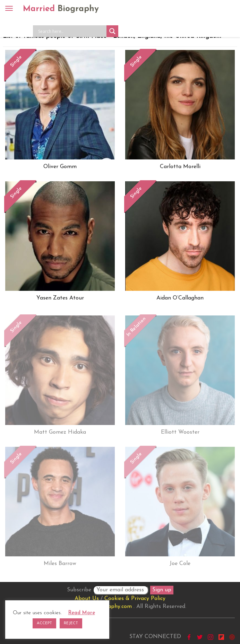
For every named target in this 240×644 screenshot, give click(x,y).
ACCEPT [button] (44, 623)
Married (61, 9)
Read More (82, 613)
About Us (87, 599)
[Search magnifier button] (112, 31)
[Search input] (71, 31)
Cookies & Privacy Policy (135, 599)
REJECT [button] (71, 623)
